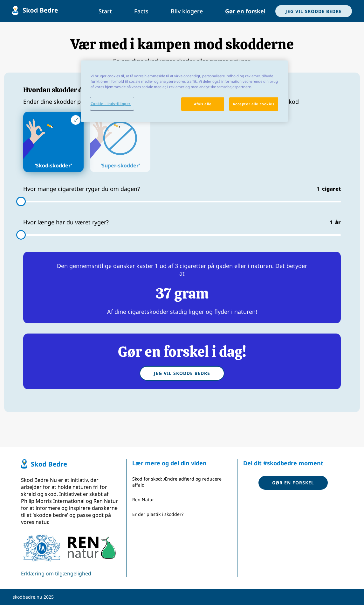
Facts (141, 11)
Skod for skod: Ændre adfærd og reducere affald (177, 482)
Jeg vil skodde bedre (182, 373)
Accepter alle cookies (254, 104)
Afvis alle (203, 104)
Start (105, 11)
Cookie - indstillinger (111, 104)
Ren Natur (143, 499)
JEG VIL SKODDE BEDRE (314, 11)
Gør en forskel (245, 11)
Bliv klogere (187, 11)
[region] (184, 91)
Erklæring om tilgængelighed (56, 573)
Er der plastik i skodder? (158, 514)
